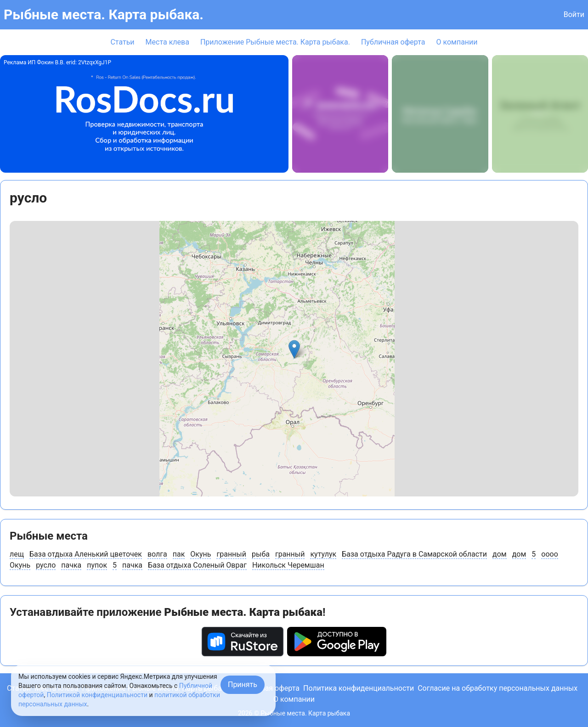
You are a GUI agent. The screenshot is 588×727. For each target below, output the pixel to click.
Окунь (201, 554)
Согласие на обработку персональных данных (498, 688)
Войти (574, 14)
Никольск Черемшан (288, 565)
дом (500, 554)
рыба (261, 554)
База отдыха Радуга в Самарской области (414, 554)
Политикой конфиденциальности (97, 695)
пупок (97, 565)
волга (157, 554)
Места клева (167, 42)
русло (46, 565)
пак (179, 554)
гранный (231, 554)
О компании (457, 42)
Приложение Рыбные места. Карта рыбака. (275, 42)
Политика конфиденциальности (359, 688)
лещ (17, 554)
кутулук (323, 554)
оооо (550, 554)
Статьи (122, 42)
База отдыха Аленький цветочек (86, 554)
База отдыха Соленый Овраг (197, 565)
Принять (243, 685)
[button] (294, 349)
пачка (71, 565)
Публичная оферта (393, 42)
